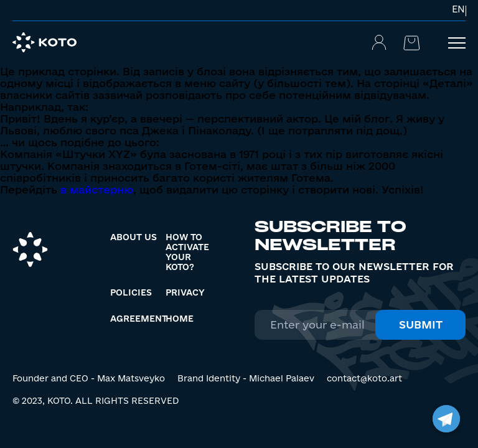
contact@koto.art (364, 378)
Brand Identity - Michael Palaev (246, 378)
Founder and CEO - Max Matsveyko (89, 378)
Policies (131, 292)
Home (180, 319)
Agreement (139, 319)
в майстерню (97, 189)
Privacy (185, 292)
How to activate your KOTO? (187, 252)
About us (134, 237)
